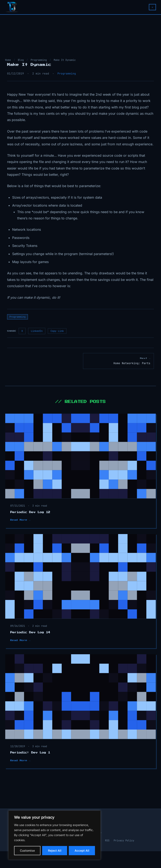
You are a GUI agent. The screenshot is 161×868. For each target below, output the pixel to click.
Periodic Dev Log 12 (30, 512)
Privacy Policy (124, 841)
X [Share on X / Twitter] (22, 331)
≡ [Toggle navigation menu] (152, 7)
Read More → (20, 520)
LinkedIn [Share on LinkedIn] (37, 331)
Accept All (82, 850)
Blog (21, 60)
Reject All (55, 850)
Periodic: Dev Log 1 (30, 753)
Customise (27, 850)
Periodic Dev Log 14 (30, 632)
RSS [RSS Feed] (107, 841)
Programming (39, 60)
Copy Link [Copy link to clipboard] (57, 331)
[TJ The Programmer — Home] (12, 7)
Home (8, 60)
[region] (55, 835)
